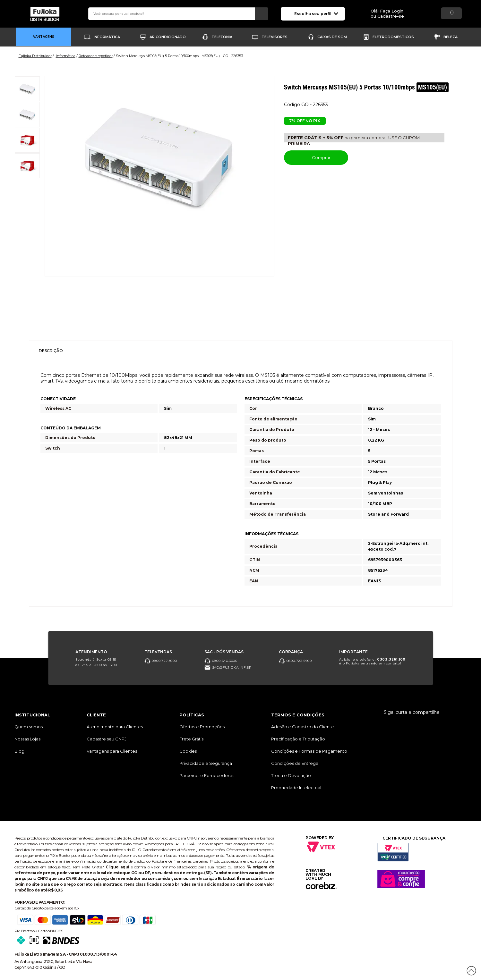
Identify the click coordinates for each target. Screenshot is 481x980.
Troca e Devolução (291, 775)
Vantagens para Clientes (112, 751)
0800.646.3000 (221, 660)
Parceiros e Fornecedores (207, 775)
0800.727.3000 (161, 660)
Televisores (275, 37)
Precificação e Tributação (298, 739)
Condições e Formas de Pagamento (309, 751)
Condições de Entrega (295, 763)
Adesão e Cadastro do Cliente (303, 727)
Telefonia (222, 37)
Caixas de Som (332, 37)
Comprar (316, 157)
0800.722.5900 (295, 660)
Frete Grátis (191, 739)
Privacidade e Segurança (206, 763)
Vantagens (44, 37)
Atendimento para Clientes (115, 727)
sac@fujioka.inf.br (228, 667)
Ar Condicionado (168, 37)
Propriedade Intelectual (296, 788)
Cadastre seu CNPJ (107, 739)
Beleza (451, 37)
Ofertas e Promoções (202, 727)
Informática (107, 37)
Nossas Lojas (27, 739)
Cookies (188, 751)
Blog (19, 751)
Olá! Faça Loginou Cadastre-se (387, 14)
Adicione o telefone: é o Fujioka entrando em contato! (372, 661)
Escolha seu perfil (316, 13)
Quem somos (29, 727)
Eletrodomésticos (393, 37)
